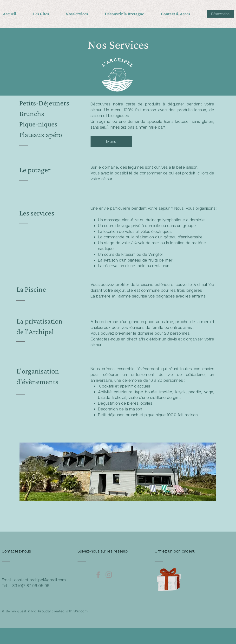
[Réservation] (220, 14)
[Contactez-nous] (20, 551)
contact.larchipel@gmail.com (40, 580)
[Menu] (111, 141)
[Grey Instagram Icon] (109, 575)
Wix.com (81, 611)
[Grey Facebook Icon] (98, 575)
